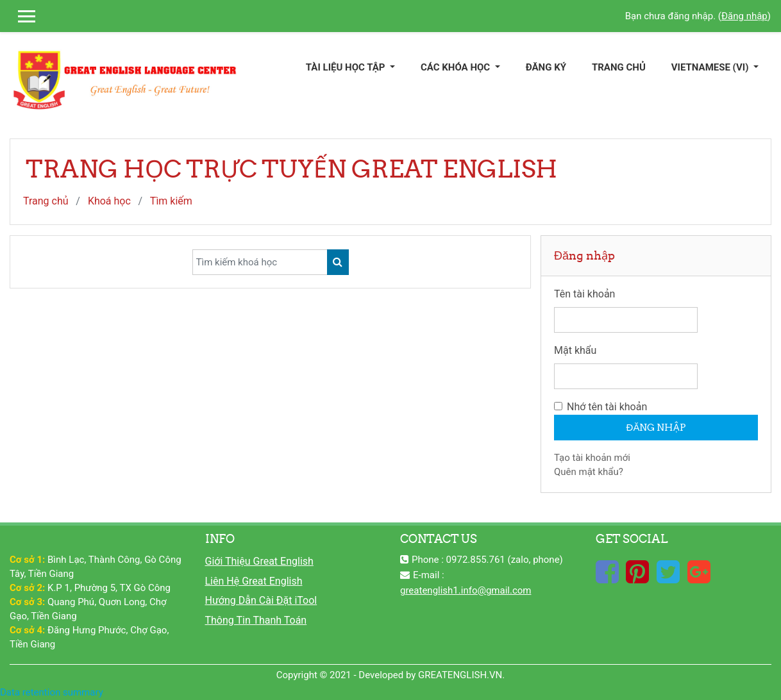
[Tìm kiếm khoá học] (260, 262)
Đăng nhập (744, 16)
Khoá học (109, 201)
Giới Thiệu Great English (259, 561)
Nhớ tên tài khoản (607, 407)
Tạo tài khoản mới (592, 458)
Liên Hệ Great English (254, 581)
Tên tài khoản (584, 294)
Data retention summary (52, 692)
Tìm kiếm (171, 201)
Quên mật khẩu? (589, 472)
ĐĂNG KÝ (546, 67)
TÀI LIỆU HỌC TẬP (347, 67)
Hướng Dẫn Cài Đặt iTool (261, 600)
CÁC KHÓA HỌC (457, 67)
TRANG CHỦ (619, 67)
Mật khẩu (575, 350)
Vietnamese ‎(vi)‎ (711, 67)
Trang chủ (46, 201)
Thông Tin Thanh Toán (256, 620)
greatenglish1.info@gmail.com (466, 590)
